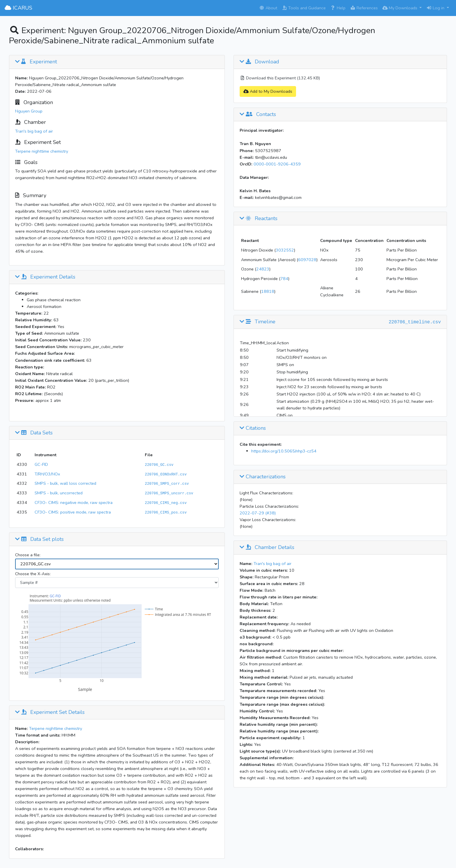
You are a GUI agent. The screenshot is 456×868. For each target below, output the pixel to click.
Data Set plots (39, 539)
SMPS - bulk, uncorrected (59, 493)
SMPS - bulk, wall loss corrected (65, 483)
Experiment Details (45, 277)
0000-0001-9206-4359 (277, 164)
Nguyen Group (29, 111)
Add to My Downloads (268, 91)
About (268, 8)
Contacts (258, 115)
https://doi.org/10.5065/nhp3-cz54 (284, 451)
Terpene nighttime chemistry (42, 151)
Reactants (259, 219)
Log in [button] (436, 8)
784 (284, 279)
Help (338, 8)
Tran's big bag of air (34, 131)
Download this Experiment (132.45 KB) (280, 78)
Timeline (258, 322)
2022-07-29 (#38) (258, 513)
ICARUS (18, 8)
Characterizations (263, 477)
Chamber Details (267, 548)
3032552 (285, 250)
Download (259, 62)
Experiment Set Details (50, 712)
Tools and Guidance (304, 8)
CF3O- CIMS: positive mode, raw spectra (73, 512)
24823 (263, 269)
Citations (253, 428)
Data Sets (34, 433)
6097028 (307, 260)
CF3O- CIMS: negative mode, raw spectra (74, 502)
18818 (268, 291)
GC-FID (41, 464)
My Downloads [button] (400, 8)
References (364, 8)
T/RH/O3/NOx (47, 474)
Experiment (36, 62)
